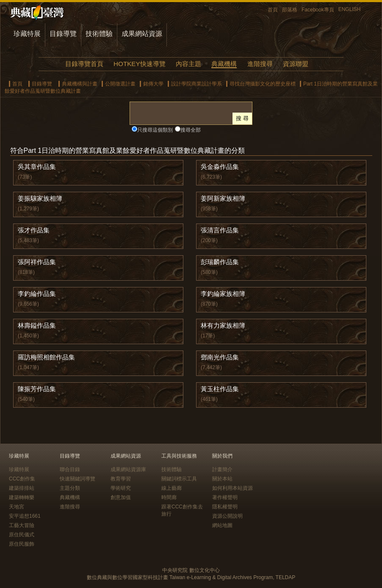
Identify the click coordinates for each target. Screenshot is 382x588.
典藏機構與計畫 (80, 84)
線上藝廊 (172, 488)
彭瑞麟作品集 (220, 262)
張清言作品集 (220, 230)
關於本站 (222, 479)
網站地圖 (222, 525)
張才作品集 (34, 230)
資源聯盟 (296, 64)
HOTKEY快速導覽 (139, 64)
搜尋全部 (191, 130)
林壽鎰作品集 (37, 325)
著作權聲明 (225, 497)
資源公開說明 (227, 516)
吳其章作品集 (37, 167)
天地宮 (17, 507)
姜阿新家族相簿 (223, 198)
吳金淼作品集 (220, 167)
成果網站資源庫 (128, 469)
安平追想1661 (25, 516)
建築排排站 (22, 488)
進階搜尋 (260, 64)
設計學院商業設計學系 (197, 84)
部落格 (290, 10)
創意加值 (121, 497)
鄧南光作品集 (220, 357)
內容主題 (188, 64)
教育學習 (121, 479)
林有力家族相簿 (223, 325)
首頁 (273, 10)
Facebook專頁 (318, 10)
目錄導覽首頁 (84, 64)
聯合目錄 (70, 469)
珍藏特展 (27, 34)
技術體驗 (99, 34)
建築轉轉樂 (22, 497)
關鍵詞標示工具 (179, 479)
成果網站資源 (142, 34)
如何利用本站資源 (233, 488)
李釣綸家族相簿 (223, 294)
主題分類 (70, 488)
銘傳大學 (153, 84)
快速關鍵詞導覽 (78, 479)
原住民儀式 (22, 535)
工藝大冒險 (22, 525)
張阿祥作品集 (37, 262)
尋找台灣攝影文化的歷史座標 (263, 84)
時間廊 (169, 497)
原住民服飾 (22, 544)
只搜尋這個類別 (155, 130)
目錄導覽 (63, 34)
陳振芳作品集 (37, 389)
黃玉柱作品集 (220, 389)
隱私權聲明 (225, 507)
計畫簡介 (222, 469)
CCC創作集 (22, 479)
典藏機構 (224, 64)
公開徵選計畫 (120, 84)
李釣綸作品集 (37, 294)
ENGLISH (350, 9)
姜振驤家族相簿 (40, 198)
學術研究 (121, 488)
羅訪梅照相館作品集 (46, 357)
